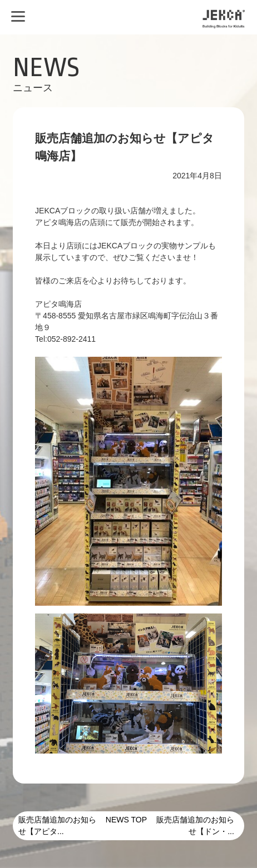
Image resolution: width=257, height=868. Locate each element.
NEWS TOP (126, 820)
